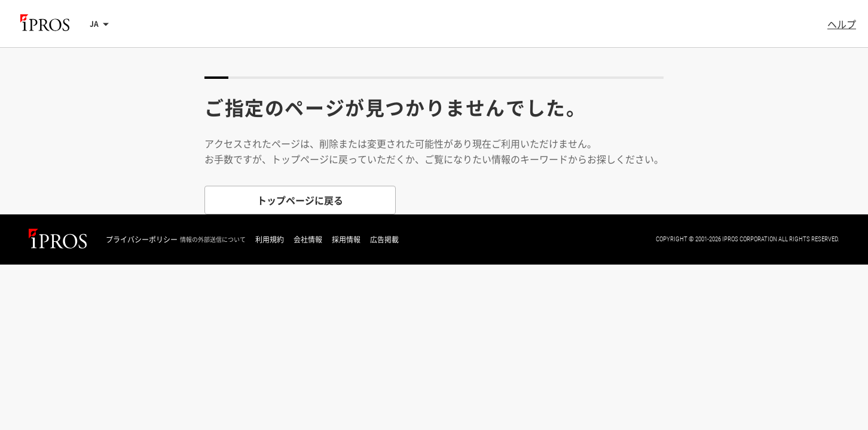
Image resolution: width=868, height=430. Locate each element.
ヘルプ (842, 24)
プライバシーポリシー (142, 239)
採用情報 (346, 239)
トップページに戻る (300, 200)
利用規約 (270, 239)
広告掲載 (384, 239)
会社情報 (308, 239)
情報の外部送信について (213, 239)
